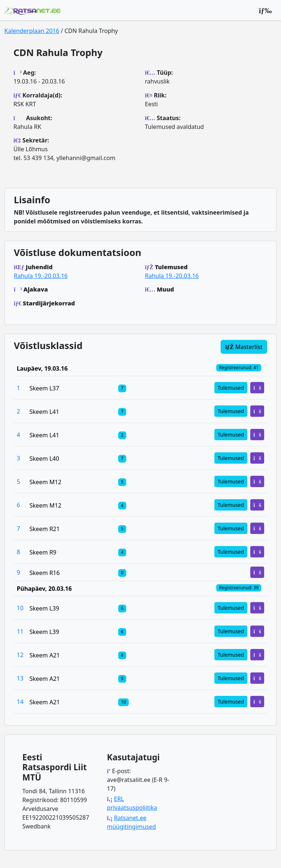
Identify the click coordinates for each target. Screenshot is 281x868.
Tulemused (231, 388)
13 (20, 678)
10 (20, 608)
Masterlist (244, 347)
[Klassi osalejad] (122, 388)
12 (20, 655)
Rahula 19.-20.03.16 (41, 276)
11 (20, 631)
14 (20, 702)
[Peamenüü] (265, 10)
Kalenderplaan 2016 (32, 31)
